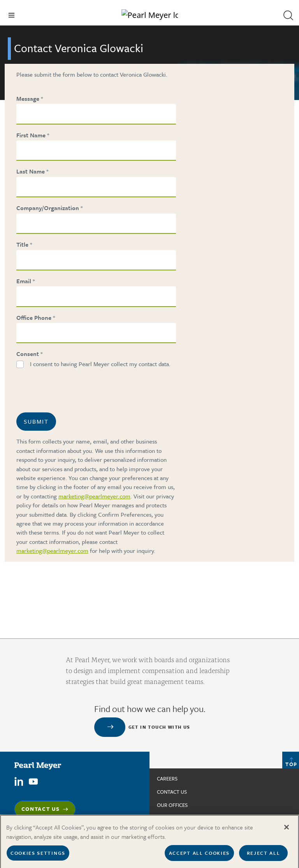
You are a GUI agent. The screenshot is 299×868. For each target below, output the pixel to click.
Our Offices (172, 805)
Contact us (172, 792)
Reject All (264, 856)
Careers (167, 779)
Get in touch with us (159, 727)
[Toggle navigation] (11, 15)
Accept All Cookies (199, 856)
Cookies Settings (38, 856)
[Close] (287, 831)
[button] (288, 15)
